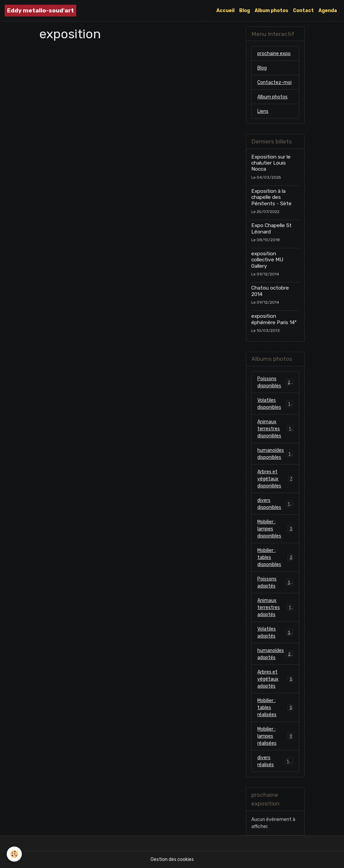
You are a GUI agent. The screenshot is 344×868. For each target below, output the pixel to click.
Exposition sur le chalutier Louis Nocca (271, 163)
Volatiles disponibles (275, 404)
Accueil (225, 11)
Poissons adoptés (275, 582)
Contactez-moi (274, 82)
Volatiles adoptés (275, 633)
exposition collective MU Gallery (267, 260)
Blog (245, 11)
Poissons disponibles (275, 382)
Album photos (271, 11)
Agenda (328, 11)
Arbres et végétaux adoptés (275, 679)
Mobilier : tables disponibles (275, 557)
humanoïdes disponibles (275, 454)
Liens (263, 111)
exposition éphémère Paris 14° (274, 319)
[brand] (40, 11)
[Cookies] (14, 854)
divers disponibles (275, 504)
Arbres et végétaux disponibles (275, 479)
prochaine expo (274, 54)
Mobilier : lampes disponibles (275, 529)
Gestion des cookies (172, 859)
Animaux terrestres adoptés (275, 607)
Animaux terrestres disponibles (275, 429)
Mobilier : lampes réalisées (275, 736)
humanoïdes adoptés (275, 654)
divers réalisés (275, 761)
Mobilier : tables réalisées (275, 708)
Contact (303, 11)
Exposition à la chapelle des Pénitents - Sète (271, 197)
